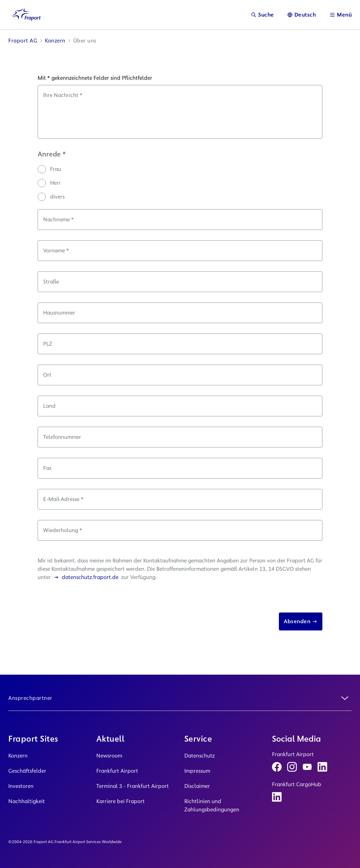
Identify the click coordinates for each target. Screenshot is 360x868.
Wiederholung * (63, 530)
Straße (51, 282)
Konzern (18, 756)
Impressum (197, 771)
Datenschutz (200, 756)
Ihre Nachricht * (63, 95)
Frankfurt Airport (117, 771)
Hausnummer (59, 313)
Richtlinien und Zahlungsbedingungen (212, 805)
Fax (47, 468)
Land (49, 406)
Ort (47, 375)
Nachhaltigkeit (27, 801)
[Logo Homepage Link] (26, 15)
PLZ (48, 344)
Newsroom (109, 756)
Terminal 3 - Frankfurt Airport (133, 786)
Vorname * (56, 250)
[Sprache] (302, 15)
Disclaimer (197, 786)
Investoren (21, 786)
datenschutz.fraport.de (86, 577)
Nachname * (59, 219)
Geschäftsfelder (27, 771)
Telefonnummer (62, 437)
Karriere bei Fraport (120, 801)
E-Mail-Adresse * (63, 499)
